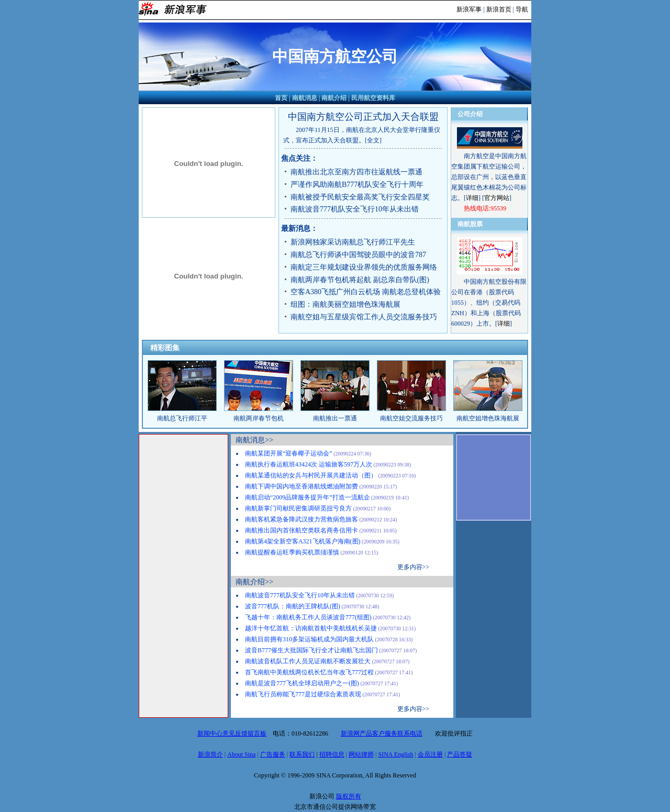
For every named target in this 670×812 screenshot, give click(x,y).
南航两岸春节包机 (259, 418)
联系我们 (302, 754)
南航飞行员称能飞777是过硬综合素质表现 (303, 694)
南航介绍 (334, 98)
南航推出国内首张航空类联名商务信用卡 (301, 530)
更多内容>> (414, 567)
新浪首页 (499, 9)
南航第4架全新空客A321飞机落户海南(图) (303, 541)
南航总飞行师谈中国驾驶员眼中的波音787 (358, 255)
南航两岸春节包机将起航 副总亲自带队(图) (360, 280)
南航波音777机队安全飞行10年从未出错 (355, 209)
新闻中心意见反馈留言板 (232, 733)
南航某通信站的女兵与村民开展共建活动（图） (311, 475)
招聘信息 (332, 754)
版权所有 (349, 796)
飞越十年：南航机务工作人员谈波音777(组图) (308, 617)
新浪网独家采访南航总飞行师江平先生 (353, 242)
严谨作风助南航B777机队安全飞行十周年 (357, 185)
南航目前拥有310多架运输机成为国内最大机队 (309, 639)
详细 (472, 198)
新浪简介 (210, 754)
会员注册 (430, 754)
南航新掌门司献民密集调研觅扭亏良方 (298, 508)
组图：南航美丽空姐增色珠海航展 (345, 304)
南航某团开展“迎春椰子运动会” (289, 453)
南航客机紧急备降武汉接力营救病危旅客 (301, 519)
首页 (281, 98)
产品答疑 (460, 754)
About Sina (241, 754)
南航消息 (305, 98)
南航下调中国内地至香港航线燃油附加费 (301, 486)
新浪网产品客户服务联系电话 (382, 733)
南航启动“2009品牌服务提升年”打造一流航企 (308, 497)
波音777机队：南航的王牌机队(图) (293, 606)
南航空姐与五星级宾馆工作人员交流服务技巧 (364, 317)
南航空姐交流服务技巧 (411, 418)
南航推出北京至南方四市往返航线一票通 (356, 172)
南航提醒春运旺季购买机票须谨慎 (292, 552)
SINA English (395, 754)
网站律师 (361, 754)
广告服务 (273, 754)
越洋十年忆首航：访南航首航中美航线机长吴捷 (311, 628)
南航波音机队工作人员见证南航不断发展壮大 (308, 661)
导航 (522, 9)
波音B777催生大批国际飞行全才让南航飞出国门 (311, 650)
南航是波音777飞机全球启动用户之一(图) (302, 683)
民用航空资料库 (373, 98)
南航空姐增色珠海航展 (488, 418)
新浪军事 (469, 9)
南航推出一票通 (335, 418)
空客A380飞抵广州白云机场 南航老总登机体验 (366, 292)
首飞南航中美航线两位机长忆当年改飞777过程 (309, 672)
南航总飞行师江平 (182, 418)
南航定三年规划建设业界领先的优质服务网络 (364, 267)
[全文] (373, 140)
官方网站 (497, 198)
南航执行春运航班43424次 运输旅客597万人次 (309, 464)
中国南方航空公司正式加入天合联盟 (363, 117)
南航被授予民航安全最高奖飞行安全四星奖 (360, 197)
